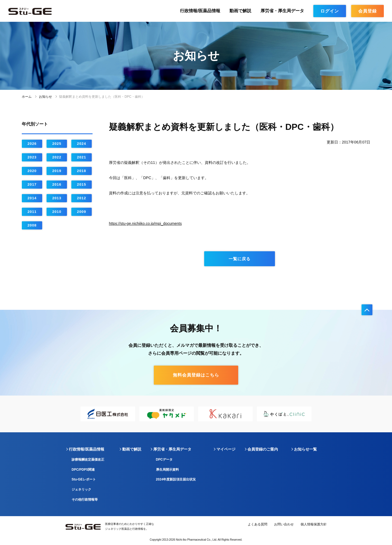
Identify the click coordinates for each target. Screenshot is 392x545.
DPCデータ (164, 460)
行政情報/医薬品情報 (200, 11)
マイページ (226, 449)
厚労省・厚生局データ (282, 11)
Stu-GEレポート (84, 479)
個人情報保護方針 (314, 524)
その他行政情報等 (85, 500)
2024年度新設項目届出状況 (176, 479)
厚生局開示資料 (167, 470)
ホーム (27, 97)
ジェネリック (81, 489)
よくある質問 (258, 524)
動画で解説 (240, 11)
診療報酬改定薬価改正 (88, 460)
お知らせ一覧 (305, 449)
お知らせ (45, 97)
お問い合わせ (284, 524)
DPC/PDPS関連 (83, 470)
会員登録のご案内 (263, 449)
